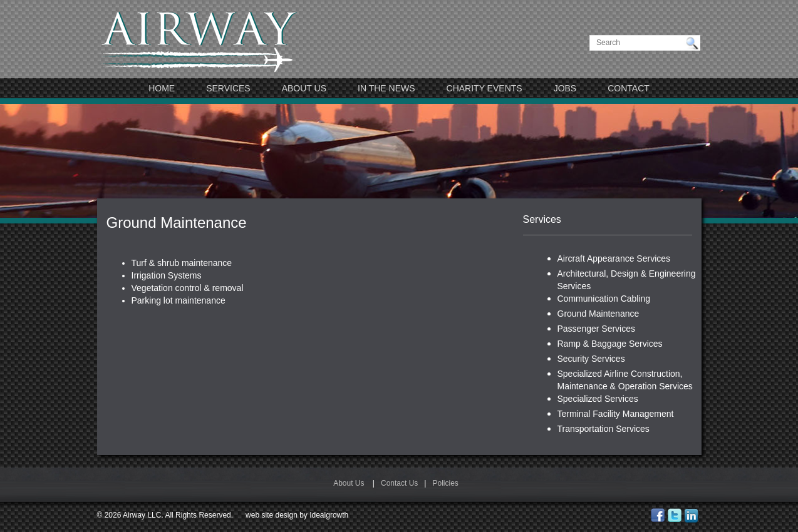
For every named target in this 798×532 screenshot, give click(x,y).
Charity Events (484, 88)
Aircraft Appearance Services (614, 258)
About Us (304, 88)
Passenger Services (597, 329)
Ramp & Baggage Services (610, 344)
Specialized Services (598, 399)
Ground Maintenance (598, 314)
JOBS (565, 88)
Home (162, 88)
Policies (445, 483)
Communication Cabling (604, 299)
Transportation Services (604, 429)
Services (228, 88)
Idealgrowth (329, 515)
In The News (386, 88)
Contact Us (399, 483)
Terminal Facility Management (616, 414)
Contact (629, 88)
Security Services (591, 359)
